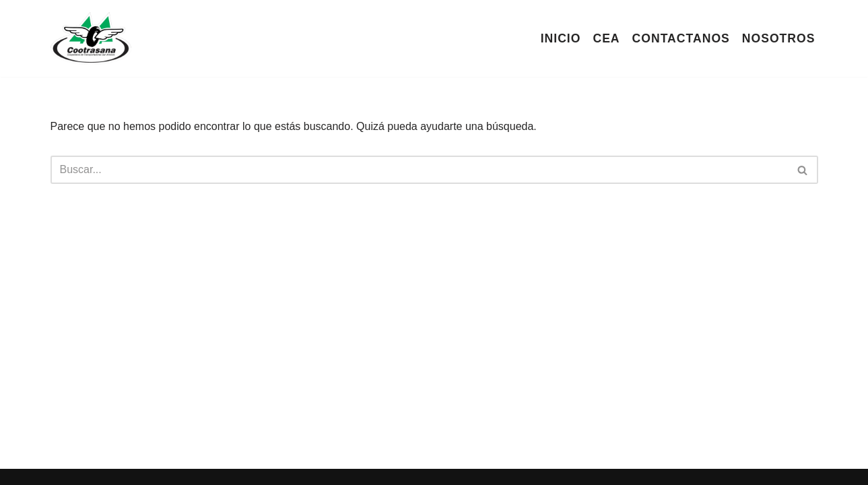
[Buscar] (419, 170)
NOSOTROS (779, 38)
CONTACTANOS (681, 38)
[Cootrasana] (91, 38)
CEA (606, 38)
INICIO (561, 38)
